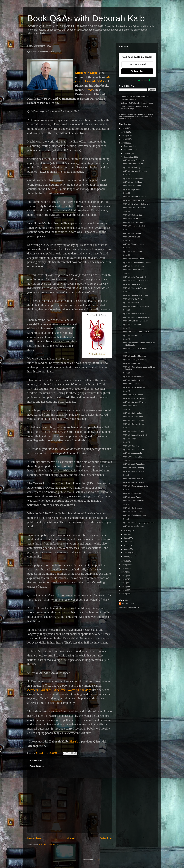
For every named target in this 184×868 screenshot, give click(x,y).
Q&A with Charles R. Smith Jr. (136, 281)
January (127, 556)
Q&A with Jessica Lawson (134, 387)
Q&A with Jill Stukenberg (133, 468)
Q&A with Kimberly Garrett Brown (137, 262)
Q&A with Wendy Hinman (134, 244)
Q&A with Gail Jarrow (132, 219)
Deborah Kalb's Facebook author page (137, 103)
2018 (124, 572)
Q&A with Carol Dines (132, 186)
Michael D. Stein (86, 73)
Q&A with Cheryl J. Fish (133, 164)
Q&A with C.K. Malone (132, 233)
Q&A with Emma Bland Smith (135, 435)
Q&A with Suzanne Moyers (134, 402)
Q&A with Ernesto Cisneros (134, 313)
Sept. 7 (126, 504)
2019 (124, 568)
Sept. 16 (127, 373)
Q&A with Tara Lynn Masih (134, 420)
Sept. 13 (127, 428)
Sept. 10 (127, 460)
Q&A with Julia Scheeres (133, 160)
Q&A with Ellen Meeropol (134, 376)
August (127, 531)
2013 (124, 590)
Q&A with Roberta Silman (134, 259)
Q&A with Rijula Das (132, 363)
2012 (124, 594)
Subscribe (137, 71)
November (128, 150)
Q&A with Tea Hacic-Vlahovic (135, 288)
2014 (124, 587)
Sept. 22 (127, 273)
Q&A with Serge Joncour (133, 439)
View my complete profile (129, 607)
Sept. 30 (127, 175)
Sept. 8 (126, 490)
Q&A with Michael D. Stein (134, 471)
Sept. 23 (127, 255)
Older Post (106, 838)
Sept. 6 (126, 519)
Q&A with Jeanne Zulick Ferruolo (137, 332)
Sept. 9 (126, 475)
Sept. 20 (127, 310)
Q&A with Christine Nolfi (133, 178)
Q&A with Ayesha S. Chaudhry (136, 349)
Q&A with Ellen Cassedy (133, 512)
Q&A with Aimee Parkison (134, 526)
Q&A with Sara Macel (132, 446)
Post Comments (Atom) (49, 844)
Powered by (137, 80)
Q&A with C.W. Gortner (133, 252)
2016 (124, 579)
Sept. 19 (127, 328)
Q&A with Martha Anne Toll (134, 299)
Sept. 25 (127, 241)
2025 (124, 132)
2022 (124, 143)
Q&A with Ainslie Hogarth (134, 182)
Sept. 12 (127, 442)
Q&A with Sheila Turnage (134, 270)
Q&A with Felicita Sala (132, 457)
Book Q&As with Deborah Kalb (86, 18)
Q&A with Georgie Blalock (134, 222)
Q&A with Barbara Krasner (134, 380)
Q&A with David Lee (132, 237)
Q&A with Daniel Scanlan (134, 336)
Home (70, 838)
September (129, 157)
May (126, 542)
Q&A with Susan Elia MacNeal (136, 295)
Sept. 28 (127, 211)
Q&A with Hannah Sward (133, 482)
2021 (124, 561)
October (127, 153)
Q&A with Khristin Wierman (134, 515)
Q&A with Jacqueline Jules (134, 200)
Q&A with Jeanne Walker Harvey (137, 317)
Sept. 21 (127, 292)
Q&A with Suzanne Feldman (135, 171)
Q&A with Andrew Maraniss (134, 356)
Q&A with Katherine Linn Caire (136, 321)
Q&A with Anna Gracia (132, 453)
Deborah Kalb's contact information (135, 97)
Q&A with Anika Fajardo (133, 395)
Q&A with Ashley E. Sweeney (135, 360)
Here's (74, 741)
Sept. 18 (127, 339)
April (126, 545)
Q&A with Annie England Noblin (136, 306)
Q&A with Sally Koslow (133, 413)
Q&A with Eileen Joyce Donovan (137, 168)
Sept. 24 (127, 248)
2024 (124, 136)
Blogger (97, 860)
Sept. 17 (127, 352)
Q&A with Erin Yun (131, 406)
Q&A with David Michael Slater (136, 486)
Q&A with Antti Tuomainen (134, 464)
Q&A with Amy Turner (132, 497)
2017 (124, 576)
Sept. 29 (127, 193)
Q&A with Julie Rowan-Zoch (135, 277)
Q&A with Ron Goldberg (133, 479)
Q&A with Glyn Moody (132, 189)
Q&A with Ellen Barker (132, 493)
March (127, 549)
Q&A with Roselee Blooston (135, 197)
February (128, 553)
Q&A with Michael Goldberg (135, 431)
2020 (124, 565)
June (126, 538)
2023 (124, 139)
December (128, 146)
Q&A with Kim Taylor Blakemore (136, 204)
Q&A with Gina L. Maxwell (134, 208)
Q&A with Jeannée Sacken (134, 226)
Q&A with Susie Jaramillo (134, 501)
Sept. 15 (127, 391)
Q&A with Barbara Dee (133, 215)
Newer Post (34, 838)
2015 (124, 583)
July (126, 534)
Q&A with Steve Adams (133, 284)
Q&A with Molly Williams (133, 417)
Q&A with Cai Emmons (133, 508)
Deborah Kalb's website (131, 100)
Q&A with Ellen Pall (131, 384)
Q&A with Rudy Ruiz (132, 303)
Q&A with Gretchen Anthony (135, 398)
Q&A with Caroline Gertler (134, 424)
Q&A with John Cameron (133, 449)
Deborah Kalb (128, 604)
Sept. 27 (127, 230)
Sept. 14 (127, 409)
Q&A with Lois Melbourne (134, 266)
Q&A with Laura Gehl (132, 325)
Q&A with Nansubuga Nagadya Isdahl (139, 523)
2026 (124, 128)
